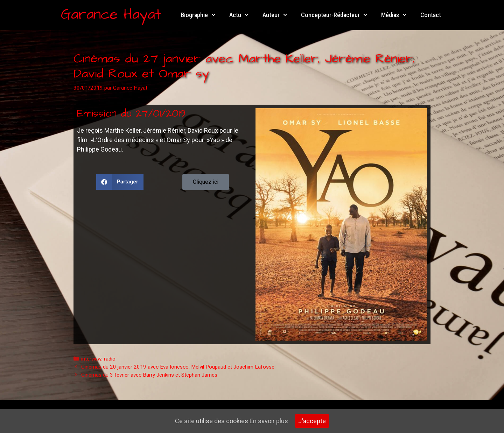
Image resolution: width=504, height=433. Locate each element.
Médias (394, 15)
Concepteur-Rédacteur (334, 15)
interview (91, 359)
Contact (431, 15)
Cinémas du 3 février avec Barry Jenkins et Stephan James (149, 375)
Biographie (198, 15)
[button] (120, 182)
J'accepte (312, 421)
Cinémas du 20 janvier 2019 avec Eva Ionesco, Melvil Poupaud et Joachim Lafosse (178, 367)
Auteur (275, 15)
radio (110, 359)
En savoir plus (269, 421)
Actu (239, 15)
